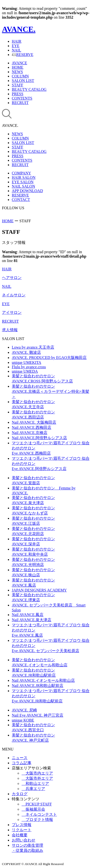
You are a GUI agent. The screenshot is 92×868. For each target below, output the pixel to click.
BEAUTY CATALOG (29, 89)
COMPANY (21, 173)
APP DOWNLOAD (27, 191)
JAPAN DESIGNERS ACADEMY (39, 590)
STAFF (18, 85)
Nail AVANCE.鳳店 (28, 615)
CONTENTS (22, 98)
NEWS (17, 72)
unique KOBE (23, 720)
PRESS (18, 94)
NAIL (16, 50)
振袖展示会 (33, 809)
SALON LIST (23, 81)
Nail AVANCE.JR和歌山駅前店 (38, 686)
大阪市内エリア (37, 773)
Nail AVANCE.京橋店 (30, 433)
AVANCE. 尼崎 (24, 710)
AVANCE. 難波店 (26, 352)
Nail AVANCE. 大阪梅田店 (34, 422)
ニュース (20, 758)
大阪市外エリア (37, 778)
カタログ (20, 794)
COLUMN (20, 76)
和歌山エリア (35, 783)
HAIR (17, 41)
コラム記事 (22, 763)
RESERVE (23, 55)
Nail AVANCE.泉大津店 (32, 620)
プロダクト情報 (37, 820)
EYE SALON (23, 182)
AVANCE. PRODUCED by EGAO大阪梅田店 (49, 358)
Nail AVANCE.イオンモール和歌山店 (43, 680)
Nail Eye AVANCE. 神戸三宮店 (38, 715)
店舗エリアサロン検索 (31, 768)
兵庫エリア (33, 789)
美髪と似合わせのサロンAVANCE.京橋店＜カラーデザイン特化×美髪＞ (51, 391)
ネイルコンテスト (39, 814)
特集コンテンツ (26, 799)
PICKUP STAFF (37, 804)
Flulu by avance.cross (29, 367)
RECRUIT (20, 103)
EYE (16, 46)
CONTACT (21, 200)
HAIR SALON (24, 178)
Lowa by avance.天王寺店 (33, 347)
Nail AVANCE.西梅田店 (32, 427)
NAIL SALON (23, 186)
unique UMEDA (25, 371)
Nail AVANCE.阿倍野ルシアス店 (39, 438)
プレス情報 (22, 825)
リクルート (22, 830)
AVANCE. (19, 29)
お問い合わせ (24, 840)
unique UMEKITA (26, 362)
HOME (18, 67)
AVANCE (20, 63)
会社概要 (20, 835)
